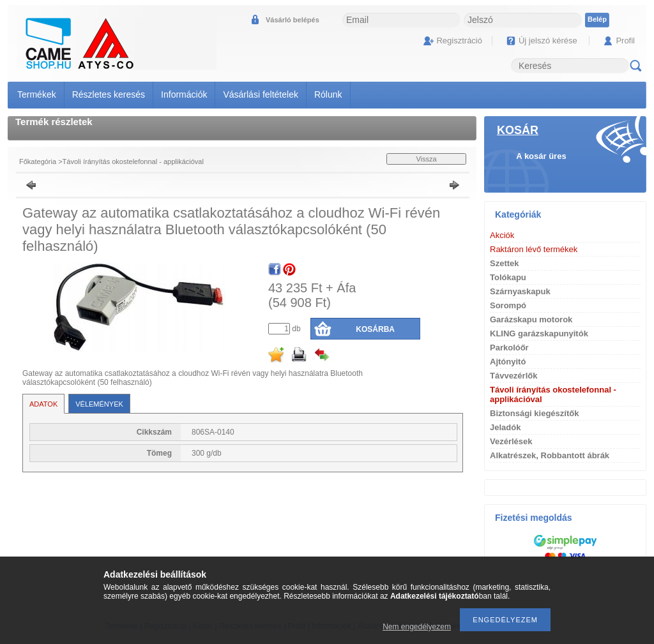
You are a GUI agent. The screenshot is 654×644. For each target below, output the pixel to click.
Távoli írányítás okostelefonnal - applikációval (133, 161)
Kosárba (375, 329)
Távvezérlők (513, 376)
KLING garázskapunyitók (539, 333)
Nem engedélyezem (417, 627)
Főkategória (38, 161)
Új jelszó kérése (548, 41)
